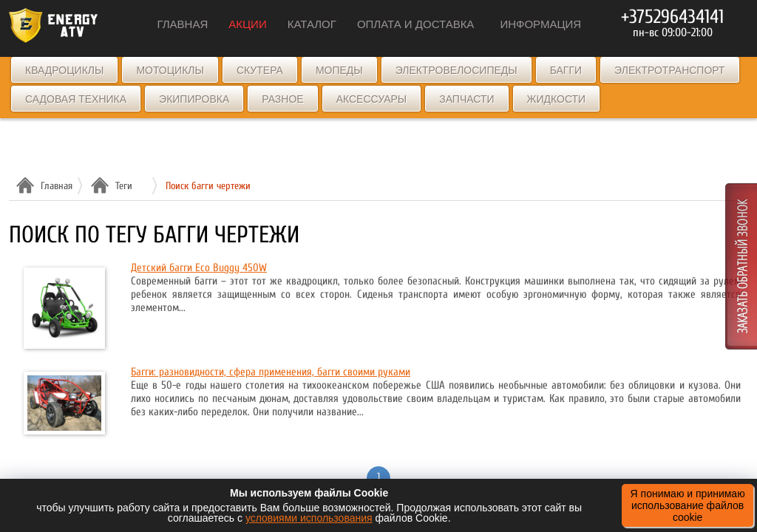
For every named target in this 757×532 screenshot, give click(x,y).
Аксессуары (372, 99)
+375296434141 (672, 17)
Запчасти (466, 99)
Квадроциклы (64, 70)
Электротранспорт (669, 70)
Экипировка (194, 99)
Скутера (260, 70)
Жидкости (557, 99)
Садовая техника (76, 99)
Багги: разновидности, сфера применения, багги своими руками (271, 372)
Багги (566, 70)
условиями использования (309, 518)
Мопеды (339, 70)
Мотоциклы (170, 70)
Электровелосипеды (456, 70)
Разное (282, 99)
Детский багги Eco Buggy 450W (199, 268)
